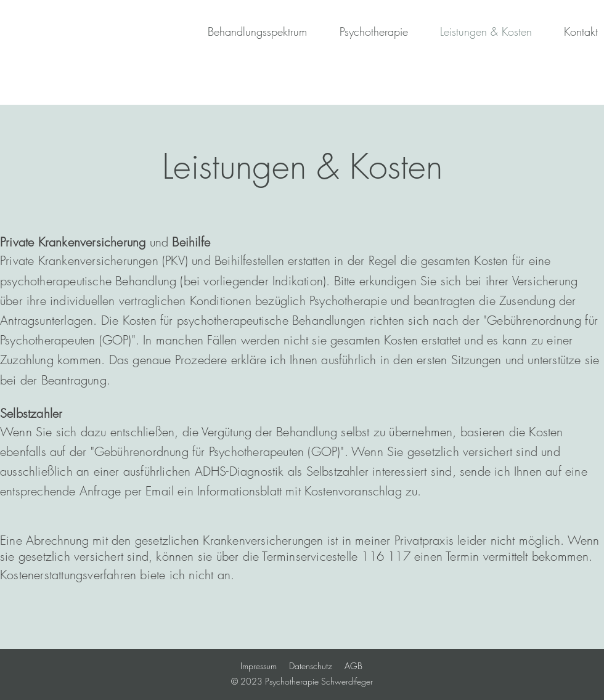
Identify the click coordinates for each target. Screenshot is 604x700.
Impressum (259, 666)
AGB (353, 666)
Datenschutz (311, 666)
